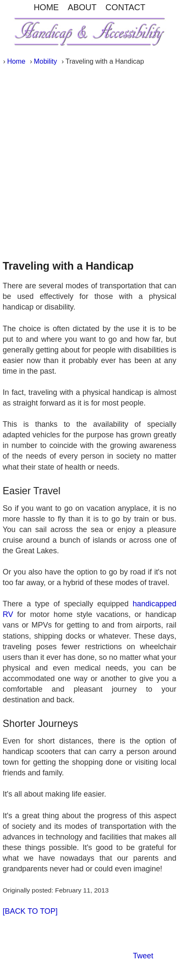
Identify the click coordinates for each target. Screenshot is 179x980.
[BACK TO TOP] (30, 911)
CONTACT (125, 7)
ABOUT (82, 7)
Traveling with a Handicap (68, 266)
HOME (46, 7)
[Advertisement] (89, 160)
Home (16, 61)
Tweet (143, 956)
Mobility (46, 61)
